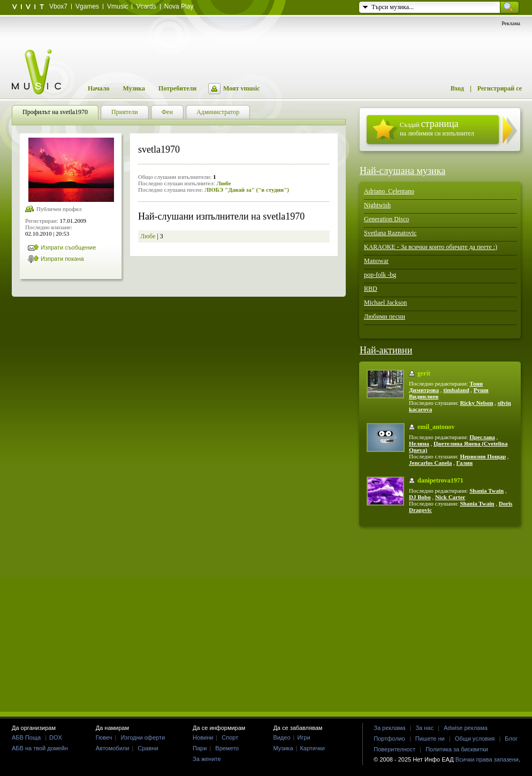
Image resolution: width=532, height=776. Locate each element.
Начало (98, 88)
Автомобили (113, 748)
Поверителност (394, 749)
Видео (282, 737)
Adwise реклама (466, 728)
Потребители (177, 88)
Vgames (87, 6)
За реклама (389, 728)
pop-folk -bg (380, 275)
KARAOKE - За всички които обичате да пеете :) (431, 247)
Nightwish (377, 205)
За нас (424, 728)
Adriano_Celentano (389, 191)
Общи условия (475, 739)
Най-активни (386, 350)
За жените (207, 759)
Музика (134, 88)
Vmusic (117, 6)
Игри (303, 737)
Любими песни (385, 317)
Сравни (148, 748)
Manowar (376, 261)
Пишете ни (430, 739)
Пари (200, 748)
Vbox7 (58, 6)
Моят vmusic (241, 88)
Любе (223, 183)
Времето (227, 748)
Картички (312, 748)
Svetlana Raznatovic (390, 233)
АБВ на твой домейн (40, 748)
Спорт (230, 737)
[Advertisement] (266, 619)
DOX (56, 737)
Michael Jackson (385, 303)
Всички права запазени (487, 759)
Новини (203, 737)
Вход (457, 88)
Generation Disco (386, 219)
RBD (371, 289)
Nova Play (179, 6)
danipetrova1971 (440, 480)
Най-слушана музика (402, 171)
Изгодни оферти (143, 737)
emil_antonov (436, 427)
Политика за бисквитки (457, 749)
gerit (424, 373)
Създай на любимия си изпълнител (437, 128)
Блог (511, 739)
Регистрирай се (500, 88)
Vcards (146, 6)
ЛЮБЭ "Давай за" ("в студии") (247, 190)
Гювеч (104, 737)
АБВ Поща (26, 737)
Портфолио (389, 739)
